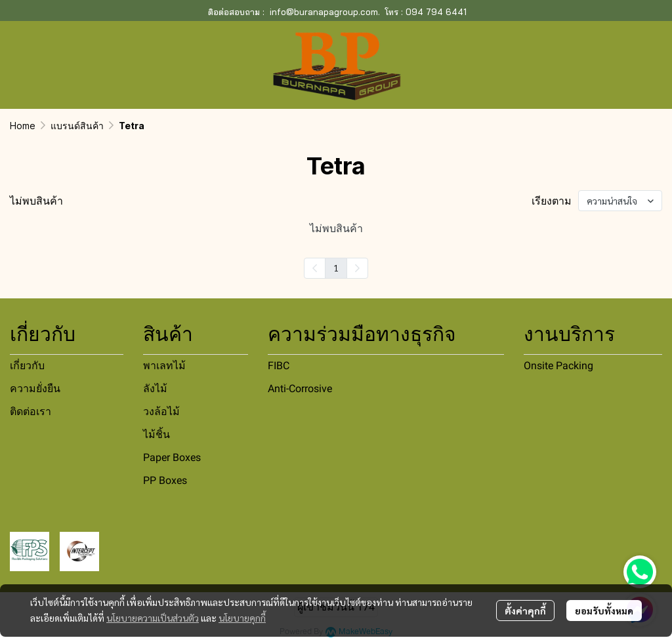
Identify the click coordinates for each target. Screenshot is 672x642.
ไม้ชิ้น (157, 434)
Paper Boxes (172, 457)
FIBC (279, 366)
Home (23, 126)
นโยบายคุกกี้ (242, 618)
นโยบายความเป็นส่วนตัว (153, 618)
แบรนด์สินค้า (77, 126)
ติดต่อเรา (31, 411)
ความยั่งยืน (35, 389)
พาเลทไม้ (164, 366)
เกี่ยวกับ (27, 366)
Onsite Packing (558, 366)
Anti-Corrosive (300, 389)
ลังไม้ (155, 389)
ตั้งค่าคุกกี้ (525, 611)
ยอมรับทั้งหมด (604, 611)
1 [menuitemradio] (336, 268)
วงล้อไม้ (161, 411)
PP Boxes (165, 480)
